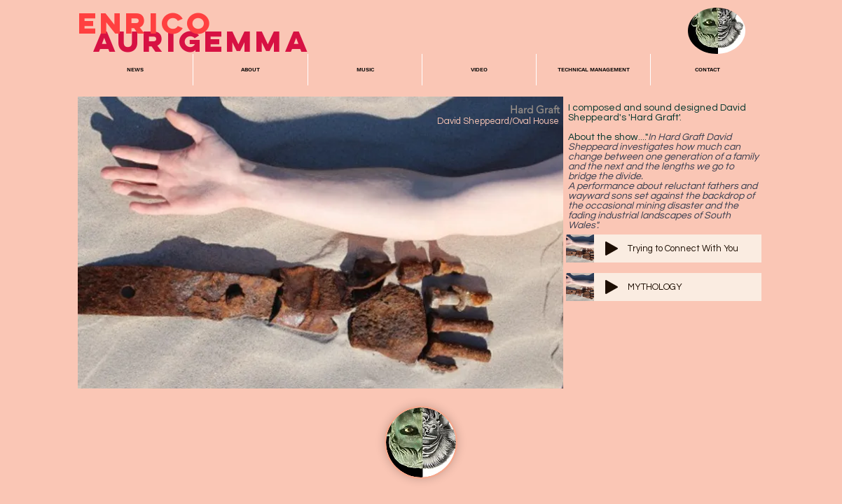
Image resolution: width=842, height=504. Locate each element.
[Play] (612, 248)
